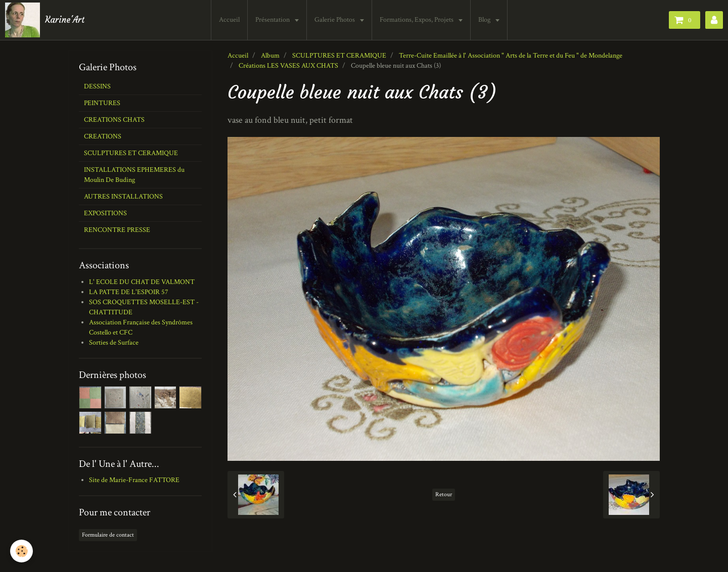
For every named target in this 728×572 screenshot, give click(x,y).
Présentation (273, 20)
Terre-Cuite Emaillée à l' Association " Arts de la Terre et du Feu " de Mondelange (511, 56)
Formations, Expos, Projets (417, 20)
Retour (444, 494)
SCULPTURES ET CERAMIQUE (339, 56)
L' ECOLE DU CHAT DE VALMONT (142, 282)
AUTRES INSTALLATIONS (123, 197)
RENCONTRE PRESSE (117, 230)
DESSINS (97, 86)
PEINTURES (102, 103)
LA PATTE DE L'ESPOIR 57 (129, 292)
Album (270, 56)
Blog (485, 20)
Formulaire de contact (108, 535)
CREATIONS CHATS (114, 120)
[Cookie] (21, 551)
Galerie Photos (335, 20)
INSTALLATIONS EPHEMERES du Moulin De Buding (134, 175)
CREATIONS (103, 136)
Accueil (229, 20)
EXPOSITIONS (105, 213)
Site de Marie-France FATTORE (134, 480)
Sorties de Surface (114, 343)
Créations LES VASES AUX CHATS (288, 66)
